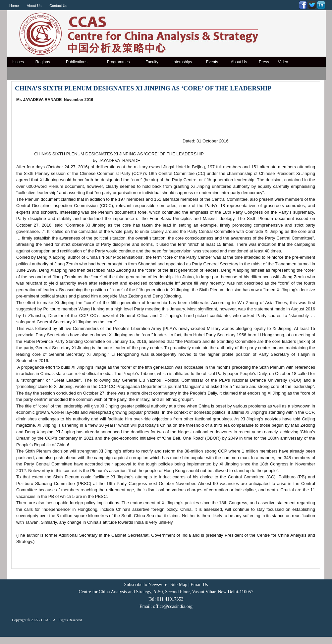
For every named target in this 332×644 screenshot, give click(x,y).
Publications (77, 62)
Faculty (152, 62)
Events (212, 62)
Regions (43, 62)
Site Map (179, 585)
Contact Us (58, 6)
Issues (18, 62)
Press (264, 62)
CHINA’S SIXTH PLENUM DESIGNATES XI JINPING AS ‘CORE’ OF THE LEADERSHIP (143, 88)
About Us (34, 6)
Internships (182, 62)
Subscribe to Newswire (146, 585)
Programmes (118, 62)
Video (283, 62)
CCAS (46, 620)
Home (14, 6)
